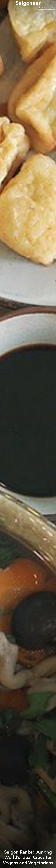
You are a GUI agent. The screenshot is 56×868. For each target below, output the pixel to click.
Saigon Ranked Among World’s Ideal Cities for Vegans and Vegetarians (28, 857)
